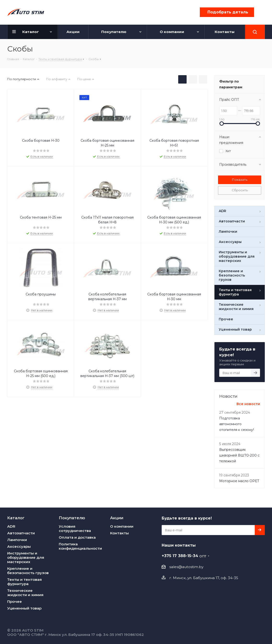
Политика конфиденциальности (80, 546)
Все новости (248, 404)
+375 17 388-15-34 (184, 556)
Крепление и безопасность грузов (28, 571)
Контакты (119, 533)
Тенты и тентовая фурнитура (24, 582)
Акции (117, 518)
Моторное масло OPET (239, 481)
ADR (11, 526)
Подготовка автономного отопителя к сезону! (237, 424)
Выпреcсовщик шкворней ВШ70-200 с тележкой (239, 455)
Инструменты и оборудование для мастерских (26, 557)
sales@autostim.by (186, 567)
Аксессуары (19, 546)
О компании (122, 526)
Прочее (15, 602)
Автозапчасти (21, 533)
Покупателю (72, 518)
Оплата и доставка (77, 537)
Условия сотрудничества (75, 528)
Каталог (16, 518)
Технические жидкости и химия (25, 593)
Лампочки (17, 540)
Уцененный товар (24, 608)
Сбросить (240, 190)
